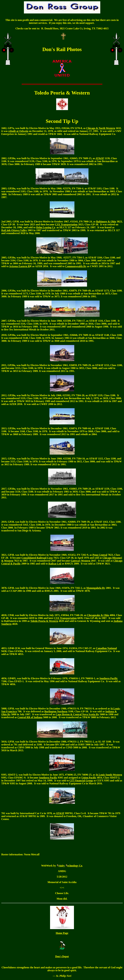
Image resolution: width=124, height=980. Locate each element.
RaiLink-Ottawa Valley (14, 230)
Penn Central (100, 555)
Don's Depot (62, 956)
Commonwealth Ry (76, 266)
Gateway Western (80, 561)
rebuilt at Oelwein (18, 131)
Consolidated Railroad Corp (37, 558)
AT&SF (60, 813)
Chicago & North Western (101, 128)
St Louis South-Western (109, 775)
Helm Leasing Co (46, 227)
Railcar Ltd (55, 564)
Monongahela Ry (96, 588)
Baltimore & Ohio (106, 222)
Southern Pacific (48, 778)
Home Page (62, 933)
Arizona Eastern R (19, 266)
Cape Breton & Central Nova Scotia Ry (77, 714)
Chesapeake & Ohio (98, 615)
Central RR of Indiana (30, 717)
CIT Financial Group (81, 781)
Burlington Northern (56, 711)
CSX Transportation (66, 224)
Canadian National (106, 648)
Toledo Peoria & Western (44, 621)
